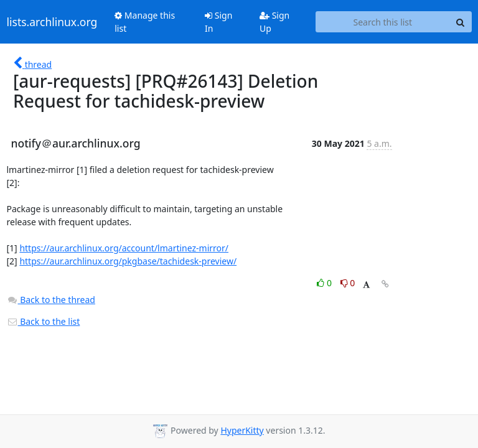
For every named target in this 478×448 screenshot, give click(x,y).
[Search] (461, 22)
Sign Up (274, 22)
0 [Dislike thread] (348, 283)
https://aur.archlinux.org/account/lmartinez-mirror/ (124, 248)
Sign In (218, 22)
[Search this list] (382, 22)
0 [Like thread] (325, 283)
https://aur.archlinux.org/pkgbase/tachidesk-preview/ (128, 261)
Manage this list (145, 22)
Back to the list (44, 321)
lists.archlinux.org (52, 22)
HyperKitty (242, 430)
